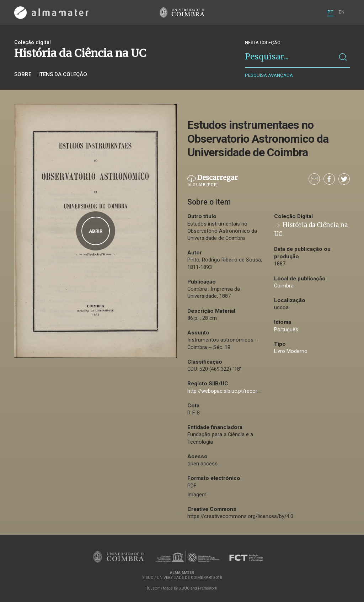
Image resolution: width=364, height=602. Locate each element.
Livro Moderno (291, 351)
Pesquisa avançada (269, 75)
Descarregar (213, 181)
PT (330, 12)
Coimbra (284, 286)
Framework (208, 588)
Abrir (96, 231)
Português (286, 330)
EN (342, 12)
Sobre (23, 74)
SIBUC (184, 588)
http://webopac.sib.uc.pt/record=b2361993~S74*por (248, 391)
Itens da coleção (63, 74)
